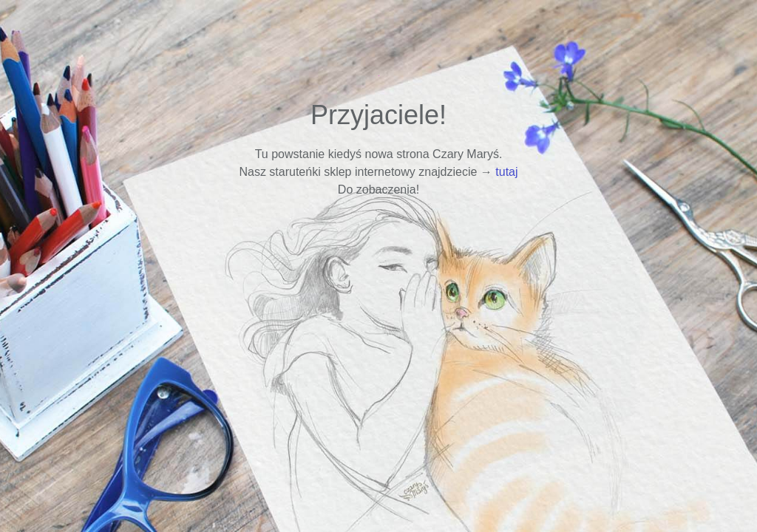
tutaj (506, 172)
